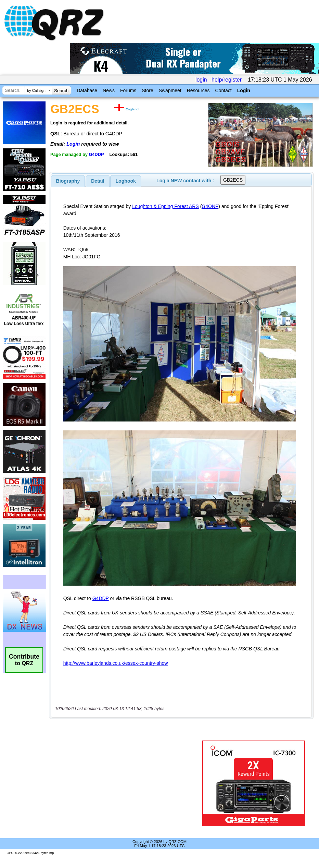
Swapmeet (170, 90)
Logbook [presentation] (126, 181)
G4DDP (96, 154)
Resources (198, 90)
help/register (227, 80)
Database (87, 90)
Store (147, 90)
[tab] (68, 181)
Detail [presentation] (98, 181)
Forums (128, 90)
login (201, 80)
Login (244, 90)
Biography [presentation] (68, 181)
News (109, 90)
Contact (223, 90)
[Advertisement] (127, 783)
